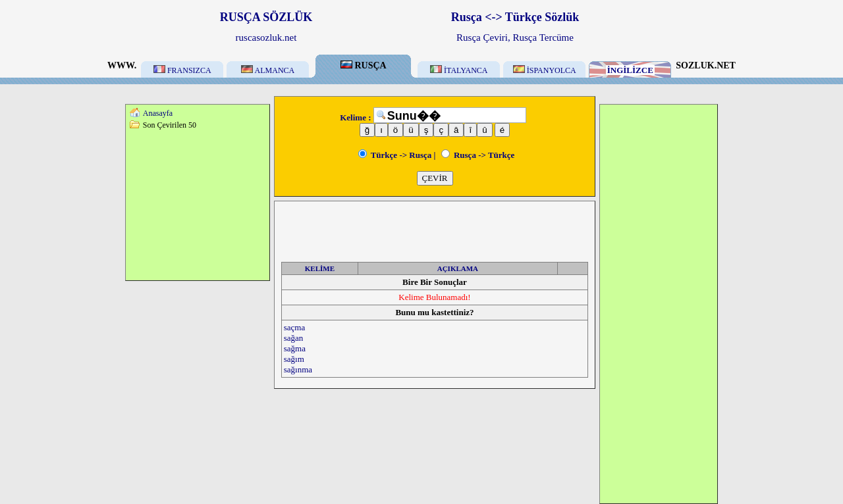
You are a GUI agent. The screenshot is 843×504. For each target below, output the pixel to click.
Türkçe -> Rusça (395, 155)
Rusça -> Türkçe (478, 155)
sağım (294, 359)
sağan (294, 338)
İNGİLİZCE (630, 70)
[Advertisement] (198, 205)
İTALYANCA (459, 70)
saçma (294, 327)
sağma (295, 348)
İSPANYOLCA (545, 70)
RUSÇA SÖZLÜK (266, 17)
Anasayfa (158, 113)
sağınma (298, 369)
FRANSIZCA (182, 70)
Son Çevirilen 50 (170, 125)
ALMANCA (268, 70)
